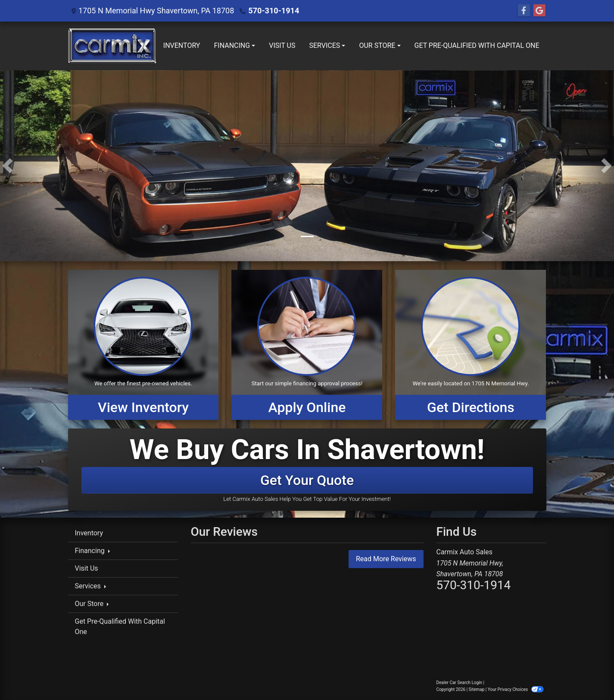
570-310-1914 (273, 11)
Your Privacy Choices (516, 689)
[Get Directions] (471, 345)
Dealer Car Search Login (460, 683)
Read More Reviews (386, 559)
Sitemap (477, 689)
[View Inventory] (143, 345)
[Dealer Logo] (112, 46)
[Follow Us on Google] (539, 11)
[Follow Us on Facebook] (524, 11)
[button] (8, 166)
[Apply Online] (307, 345)
